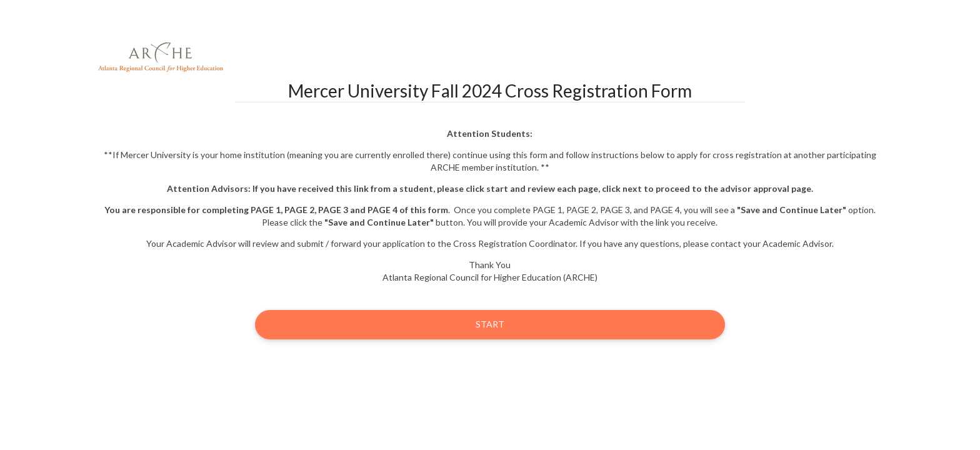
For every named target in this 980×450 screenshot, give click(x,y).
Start (490, 324)
